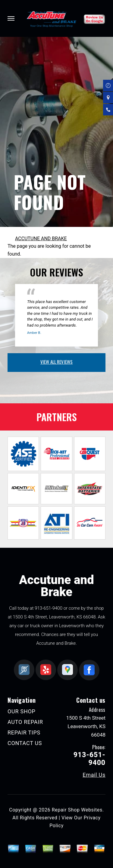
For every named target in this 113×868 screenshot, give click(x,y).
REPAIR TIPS (24, 732)
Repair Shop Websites (77, 810)
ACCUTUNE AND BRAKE (41, 239)
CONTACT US (25, 743)
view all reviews (56, 362)
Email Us (94, 775)
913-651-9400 (49, 608)
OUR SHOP (22, 711)
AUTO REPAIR (25, 722)
